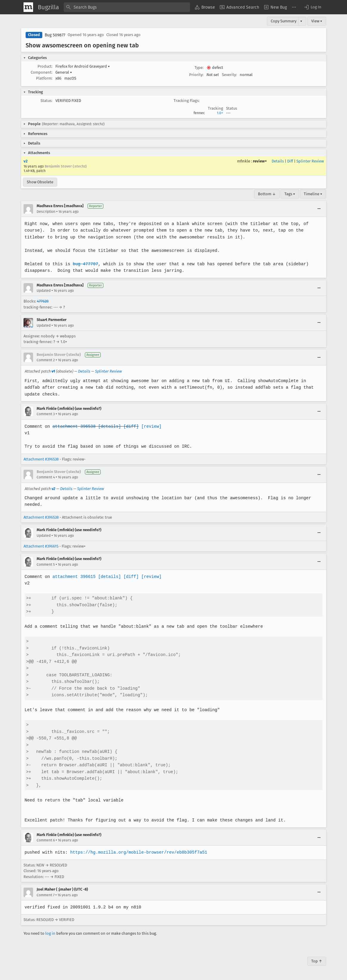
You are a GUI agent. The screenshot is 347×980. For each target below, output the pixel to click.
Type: (199, 68)
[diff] (130, 426)
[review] (150, 426)
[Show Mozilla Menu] (28, 7)
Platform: (44, 78)
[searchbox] (127, 7)
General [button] (64, 72)
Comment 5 (46, 565)
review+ (260, 161)
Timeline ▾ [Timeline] (313, 194)
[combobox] (127, 7)
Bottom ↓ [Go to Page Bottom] (267, 194)
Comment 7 (46, 895)
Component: (42, 72)
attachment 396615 (73, 577)
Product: (45, 66)
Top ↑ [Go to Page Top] (317, 961)
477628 (43, 301)
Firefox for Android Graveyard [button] (83, 66)
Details (278, 161)
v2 (26, 161)
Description (46, 212)
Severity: (229, 75)
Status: (46, 101)
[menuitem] (205, 7)
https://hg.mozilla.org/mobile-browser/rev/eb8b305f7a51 (137, 852)
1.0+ (220, 113)
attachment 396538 (73, 426)
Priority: (196, 75)
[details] (108, 426)
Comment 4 (46, 477)
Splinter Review (310, 161)
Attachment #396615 (41, 546)
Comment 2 (46, 360)
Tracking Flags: (187, 101)
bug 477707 (85, 264)
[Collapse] (319, 209)
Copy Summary (284, 21)
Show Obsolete (40, 182)
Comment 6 (46, 840)
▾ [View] (301, 21)
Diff (290, 161)
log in (50, 933)
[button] (312, 7)
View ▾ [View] (317, 21)
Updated (44, 291)
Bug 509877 (55, 35)
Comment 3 (46, 414)
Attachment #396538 (41, 459)
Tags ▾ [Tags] (290, 194)
